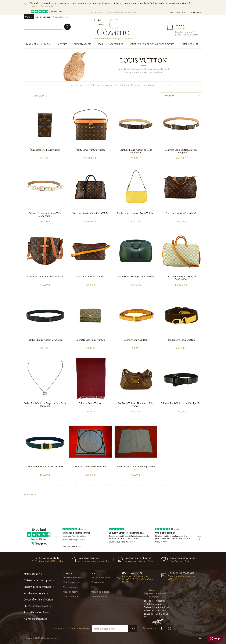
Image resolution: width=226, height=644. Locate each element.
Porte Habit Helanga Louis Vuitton (136, 277)
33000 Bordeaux (153, 604)
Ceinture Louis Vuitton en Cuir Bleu (45, 467)
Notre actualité (190, 44)
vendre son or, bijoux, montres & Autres (152, 44)
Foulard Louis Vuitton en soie (90, 467)
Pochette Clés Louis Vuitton (90, 340)
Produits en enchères (38, 612)
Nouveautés (31, 44)
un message (186, 573)
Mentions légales (100, 592)
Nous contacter (61, 17)
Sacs (100, 44)
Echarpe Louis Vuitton (90, 403)
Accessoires (116, 44)
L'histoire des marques (39, 580)
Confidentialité (99, 596)
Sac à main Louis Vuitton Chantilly (45, 277)
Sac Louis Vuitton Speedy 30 (181, 213)
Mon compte (98, 582)
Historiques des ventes (39, 587)
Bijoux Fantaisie (82, 44)
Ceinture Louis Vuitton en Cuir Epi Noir (181, 403)
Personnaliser (48, 6)
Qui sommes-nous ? (73, 577)
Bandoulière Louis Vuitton (181, 340)
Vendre (29, 17)
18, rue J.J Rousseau (154, 600)
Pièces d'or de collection (40, 600)
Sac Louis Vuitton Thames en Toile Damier (136, 405)
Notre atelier (33, 574)
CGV (93, 587)
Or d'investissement (37, 606)
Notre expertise (71, 582)
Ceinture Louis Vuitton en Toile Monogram (136, 151)
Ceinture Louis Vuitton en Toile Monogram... (45, 215)
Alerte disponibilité (37, 619)
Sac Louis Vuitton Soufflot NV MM (90, 213)
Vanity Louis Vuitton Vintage (90, 150)
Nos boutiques (43, 17)
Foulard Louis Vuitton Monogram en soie (136, 468)
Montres (62, 44)
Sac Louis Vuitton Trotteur (90, 277)
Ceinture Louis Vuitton (136, 340)
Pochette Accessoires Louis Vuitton (136, 213)
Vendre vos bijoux (36, 593)
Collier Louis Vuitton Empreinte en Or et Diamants (45, 405)
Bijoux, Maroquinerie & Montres (158, 593)
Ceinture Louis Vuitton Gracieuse (45, 340)
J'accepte (34, 6)
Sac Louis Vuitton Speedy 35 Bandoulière (181, 278)
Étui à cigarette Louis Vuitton (45, 150)
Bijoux (48, 44)
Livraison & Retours (101, 577)
